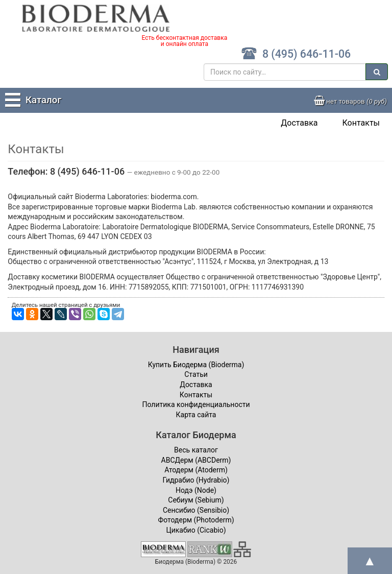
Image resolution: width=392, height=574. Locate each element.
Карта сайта (196, 415)
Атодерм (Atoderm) (196, 470)
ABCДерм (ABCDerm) (196, 460)
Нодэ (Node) (196, 490)
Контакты (361, 123)
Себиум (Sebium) (196, 500)
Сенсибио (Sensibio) (196, 510)
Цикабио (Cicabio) (196, 530)
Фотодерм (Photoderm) (196, 520)
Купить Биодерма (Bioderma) (196, 365)
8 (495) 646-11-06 (296, 54)
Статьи (196, 374)
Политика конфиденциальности (196, 404)
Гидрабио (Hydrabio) (196, 480)
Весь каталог (196, 450)
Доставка (299, 123)
